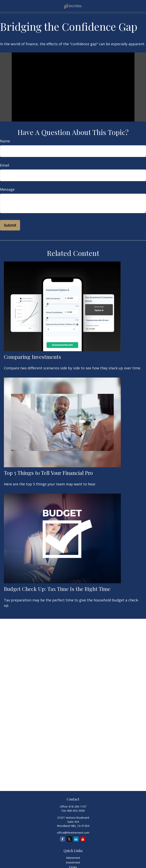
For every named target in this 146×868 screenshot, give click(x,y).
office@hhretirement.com (73, 833)
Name (5, 141)
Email (5, 165)
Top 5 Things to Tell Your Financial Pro (48, 473)
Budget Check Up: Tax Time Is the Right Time (57, 589)
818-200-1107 (78, 806)
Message (7, 189)
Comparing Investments (32, 357)
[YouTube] (83, 839)
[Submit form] (10, 225)
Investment (73, 862)
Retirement (73, 858)
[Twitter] (69, 839)
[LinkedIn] (76, 839)
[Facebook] (62, 839)
